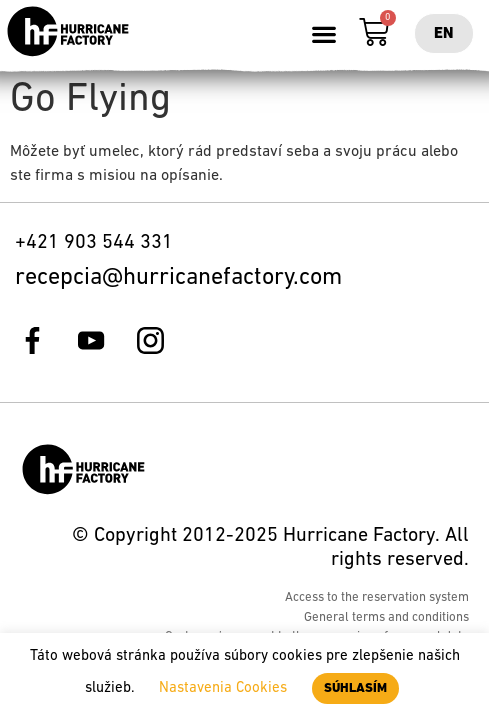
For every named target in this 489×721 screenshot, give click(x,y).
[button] (324, 33)
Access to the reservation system (377, 597)
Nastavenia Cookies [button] (223, 688)
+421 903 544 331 (94, 243)
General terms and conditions (386, 617)
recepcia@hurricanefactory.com (178, 278)
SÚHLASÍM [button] (355, 688)
